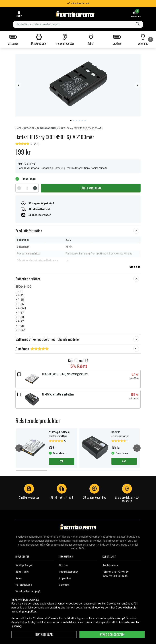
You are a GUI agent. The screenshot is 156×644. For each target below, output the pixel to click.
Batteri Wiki (22, 572)
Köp (61, 461)
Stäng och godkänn (112, 635)
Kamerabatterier (46, 128)
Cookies (64, 585)
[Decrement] (19, 188)
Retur (19, 578)
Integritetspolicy (69, 572)
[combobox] (78, 24)
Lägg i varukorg (91, 188)
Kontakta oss (110, 565)
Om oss (64, 565)
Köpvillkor (65, 578)
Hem (18, 128)
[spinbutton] (27, 188)
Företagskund (24, 585)
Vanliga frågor (24, 565)
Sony (62, 128)
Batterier (29, 128)
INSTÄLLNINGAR (44, 635)
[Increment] (35, 188)
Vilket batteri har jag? (28, 591)
